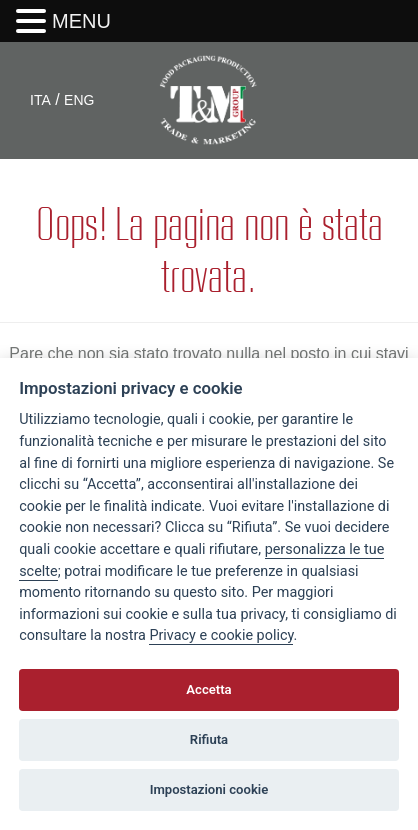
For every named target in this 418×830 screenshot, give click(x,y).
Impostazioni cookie (209, 789)
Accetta (208, 689)
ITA (40, 100)
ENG (79, 100)
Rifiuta (209, 739)
